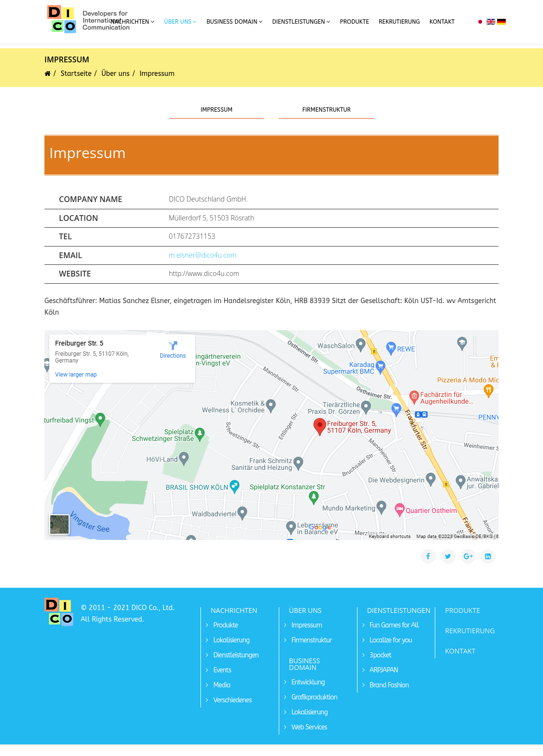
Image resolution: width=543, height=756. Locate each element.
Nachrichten (130, 22)
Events (221, 670)
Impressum (216, 110)
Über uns (178, 22)
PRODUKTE (462, 610)
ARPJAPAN (383, 670)
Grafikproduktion (314, 697)
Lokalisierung (230, 640)
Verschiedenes (231, 700)
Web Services (308, 727)
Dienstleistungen (299, 22)
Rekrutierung (399, 22)
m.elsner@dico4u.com (203, 255)
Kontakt (442, 22)
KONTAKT (460, 651)
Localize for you (390, 640)
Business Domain (232, 22)
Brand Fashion (388, 685)
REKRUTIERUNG (470, 631)
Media (221, 685)
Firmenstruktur (327, 110)
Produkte (355, 22)
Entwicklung (307, 682)
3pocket (380, 655)
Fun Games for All (393, 625)
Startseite (76, 74)
